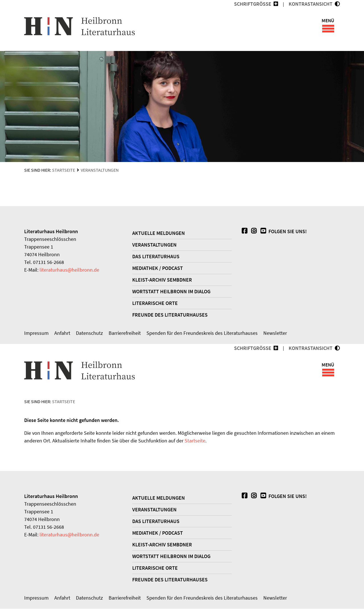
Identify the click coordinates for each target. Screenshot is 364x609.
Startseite (64, 170)
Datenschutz (89, 333)
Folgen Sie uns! (283, 232)
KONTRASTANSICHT (312, 4)
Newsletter (275, 333)
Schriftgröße (253, 4)
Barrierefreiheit (125, 333)
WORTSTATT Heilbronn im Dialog (171, 292)
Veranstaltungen (100, 170)
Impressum (36, 333)
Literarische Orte (155, 303)
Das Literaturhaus (156, 257)
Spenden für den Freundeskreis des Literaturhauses (202, 333)
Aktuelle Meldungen (159, 233)
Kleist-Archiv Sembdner (162, 280)
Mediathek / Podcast (158, 268)
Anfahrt (62, 333)
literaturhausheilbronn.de (69, 270)
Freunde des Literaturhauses (170, 315)
